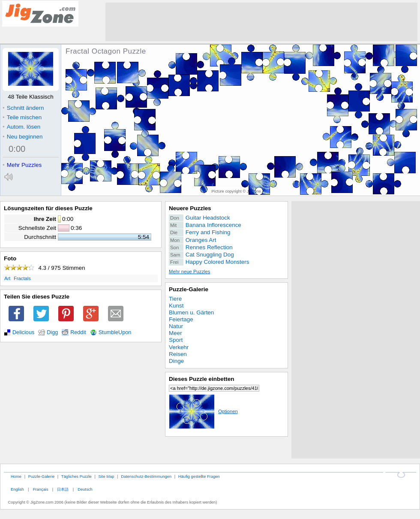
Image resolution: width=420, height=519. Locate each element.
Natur (176, 326)
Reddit (78, 332)
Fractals (22, 278)
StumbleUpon (115, 332)
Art (7, 278)
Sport (176, 340)
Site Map (106, 476)
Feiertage (181, 319)
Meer (175, 333)
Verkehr (179, 347)
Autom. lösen (21, 127)
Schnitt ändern (23, 108)
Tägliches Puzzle (76, 476)
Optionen (203, 411)
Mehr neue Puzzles (189, 272)
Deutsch (85, 489)
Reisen (178, 354)
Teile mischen (22, 117)
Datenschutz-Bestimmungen (146, 476)
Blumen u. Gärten (191, 312)
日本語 (63, 489)
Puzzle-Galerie (189, 289)
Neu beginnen (22, 137)
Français (41, 489)
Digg (52, 332)
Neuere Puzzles (190, 208)
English (17, 489)
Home (16, 476)
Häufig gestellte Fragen (199, 476)
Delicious (23, 332)
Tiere (175, 299)
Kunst (176, 306)
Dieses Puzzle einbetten (201, 379)
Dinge (176, 361)
